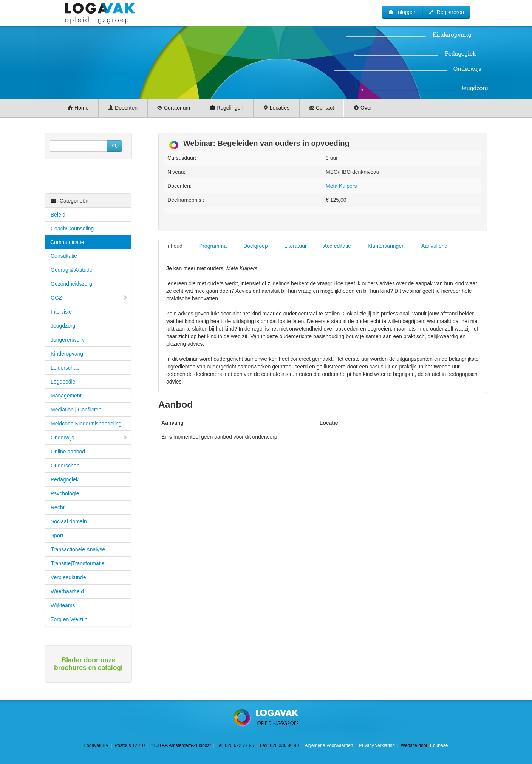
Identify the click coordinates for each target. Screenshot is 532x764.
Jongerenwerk (67, 340)
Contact (322, 108)
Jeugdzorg (63, 326)
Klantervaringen (386, 246)
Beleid (58, 215)
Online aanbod (68, 452)
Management (66, 396)
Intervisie (61, 312)
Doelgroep (256, 246)
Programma (213, 246)
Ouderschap (65, 466)
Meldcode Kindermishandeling (86, 424)
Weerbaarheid (67, 591)
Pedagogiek (65, 479)
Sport (57, 535)
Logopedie (63, 382)
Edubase (438, 745)
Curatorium (174, 108)
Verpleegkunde (68, 577)
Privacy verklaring (377, 745)
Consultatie (64, 256)
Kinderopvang (67, 354)
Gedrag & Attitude (72, 270)
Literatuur (296, 246)
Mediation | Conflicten (76, 410)
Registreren (446, 12)
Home (78, 108)
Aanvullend (434, 246)
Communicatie (67, 242)
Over (363, 108)
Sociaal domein (69, 521)
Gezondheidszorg (71, 284)
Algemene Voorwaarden (329, 745)
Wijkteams (63, 605)
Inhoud (174, 246)
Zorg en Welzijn (69, 619)
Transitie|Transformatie (78, 563)
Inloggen (402, 12)
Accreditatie (337, 246)
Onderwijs (89, 438)
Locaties (276, 108)
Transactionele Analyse (78, 549)
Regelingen (227, 108)
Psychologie (65, 493)
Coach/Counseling (72, 229)
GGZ (89, 298)
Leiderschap (65, 368)
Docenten (123, 108)
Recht (58, 507)
